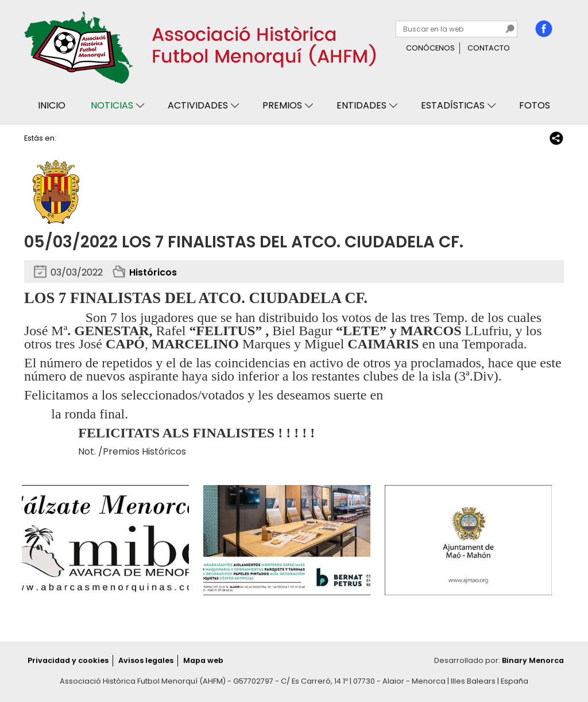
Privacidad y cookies (68, 660)
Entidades (361, 105)
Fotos (535, 105)
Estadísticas (453, 105)
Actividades (198, 105)
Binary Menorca (533, 660)
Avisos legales (146, 660)
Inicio (52, 105)
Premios (282, 105)
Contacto (489, 48)
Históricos (153, 272)
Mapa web (203, 660)
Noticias (112, 105)
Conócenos (430, 48)
